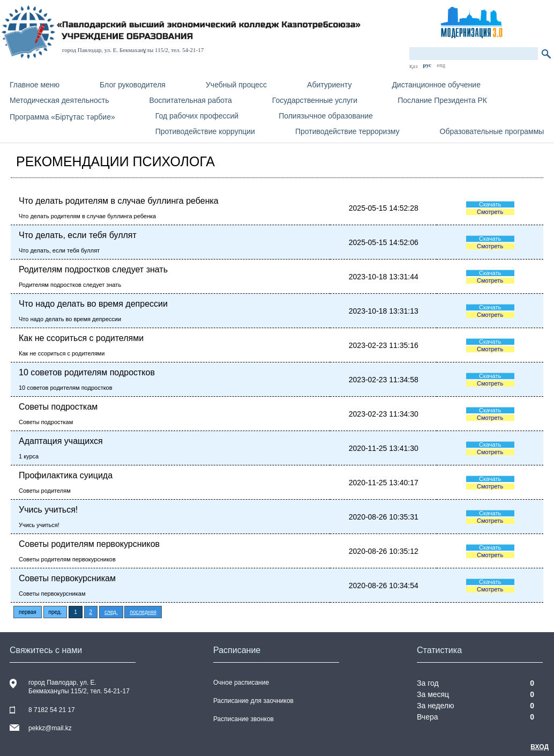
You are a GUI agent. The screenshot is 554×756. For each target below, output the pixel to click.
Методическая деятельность (59, 100)
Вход (540, 747)
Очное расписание (241, 683)
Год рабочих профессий (197, 116)
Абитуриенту (329, 85)
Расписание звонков (244, 719)
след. (111, 612)
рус (427, 65)
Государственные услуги (315, 100)
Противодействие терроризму (347, 131)
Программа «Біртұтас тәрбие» (62, 117)
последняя (143, 612)
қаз (413, 66)
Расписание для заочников (253, 701)
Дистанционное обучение (436, 85)
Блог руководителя (133, 85)
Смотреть (490, 212)
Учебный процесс (236, 85)
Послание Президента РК (442, 100)
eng (441, 65)
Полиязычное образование (326, 116)
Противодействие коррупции (205, 131)
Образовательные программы (492, 131)
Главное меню (35, 85)
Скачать (490, 204)
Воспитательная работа (190, 100)
